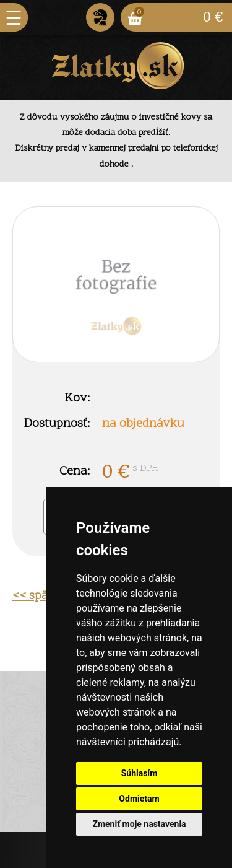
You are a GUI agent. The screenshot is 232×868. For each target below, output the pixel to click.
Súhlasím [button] (140, 773)
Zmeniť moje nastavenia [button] (139, 824)
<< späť (32, 596)
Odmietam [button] (139, 799)
